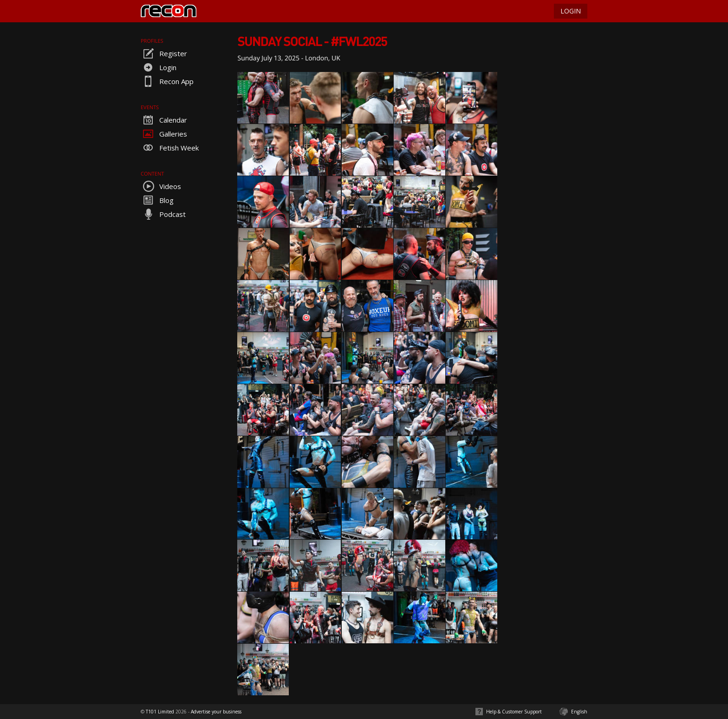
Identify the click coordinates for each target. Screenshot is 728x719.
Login (159, 67)
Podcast (163, 214)
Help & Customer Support (514, 712)
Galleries (164, 134)
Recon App (167, 81)
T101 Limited (160, 712)
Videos (161, 186)
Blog (157, 200)
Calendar (164, 120)
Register (164, 53)
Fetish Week (170, 148)
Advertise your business (216, 712)
